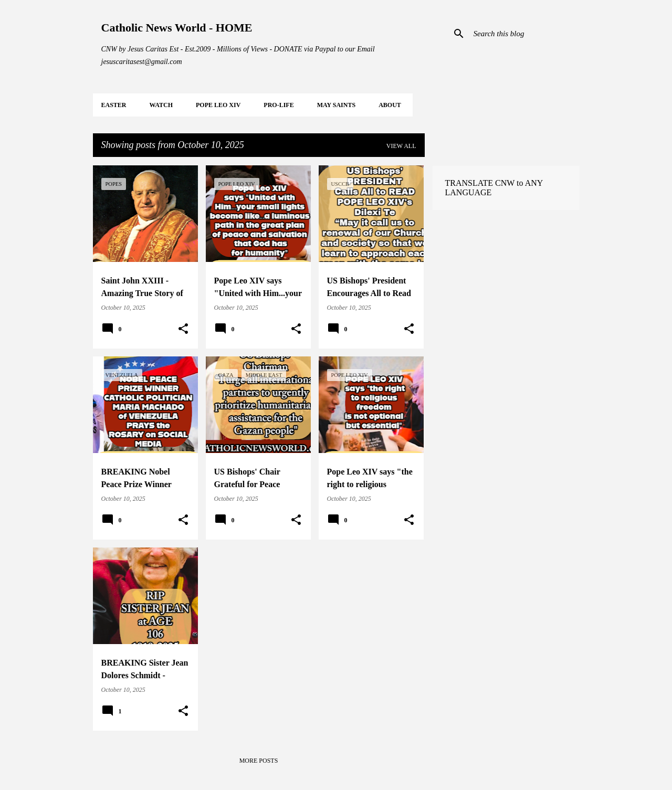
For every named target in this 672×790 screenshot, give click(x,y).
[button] (183, 329)
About (390, 105)
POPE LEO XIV (218, 105)
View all (401, 146)
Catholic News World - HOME (177, 28)
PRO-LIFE (279, 105)
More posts (259, 761)
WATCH (161, 105)
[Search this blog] (524, 34)
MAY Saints (336, 105)
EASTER (114, 105)
